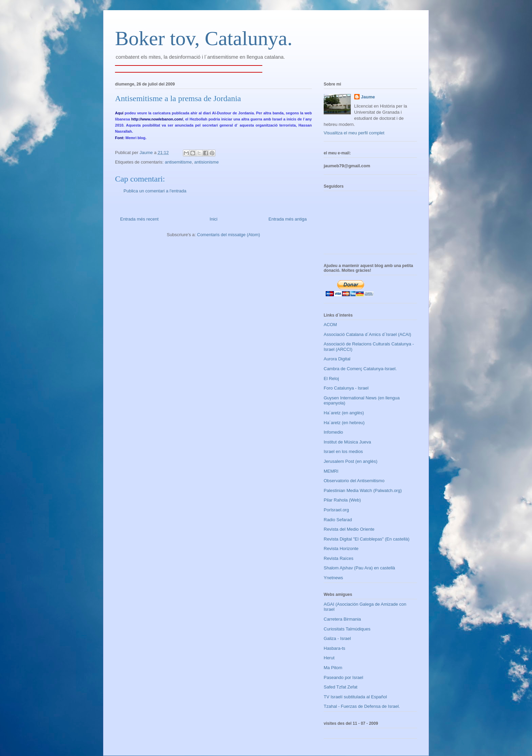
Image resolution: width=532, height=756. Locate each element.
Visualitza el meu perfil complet (354, 133)
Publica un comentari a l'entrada (155, 191)
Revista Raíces (338, 558)
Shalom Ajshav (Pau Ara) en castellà (359, 568)
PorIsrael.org (336, 510)
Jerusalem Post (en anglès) (350, 461)
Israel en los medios (343, 451)
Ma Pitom (333, 668)
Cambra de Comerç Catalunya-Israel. (360, 369)
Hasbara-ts (335, 648)
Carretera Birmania (342, 619)
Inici (214, 219)
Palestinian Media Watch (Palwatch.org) (363, 490)
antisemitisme (178, 162)
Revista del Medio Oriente (349, 529)
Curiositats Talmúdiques (347, 629)
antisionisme (206, 162)
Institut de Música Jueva (347, 442)
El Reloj (331, 379)
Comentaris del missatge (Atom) (229, 235)
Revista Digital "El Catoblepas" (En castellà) (367, 539)
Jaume (368, 97)
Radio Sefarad (338, 520)
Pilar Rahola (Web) (342, 500)
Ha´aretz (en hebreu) (344, 423)
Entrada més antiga (288, 219)
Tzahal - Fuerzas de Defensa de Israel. (362, 706)
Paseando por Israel (343, 677)
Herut (329, 658)
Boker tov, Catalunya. (204, 38)
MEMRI (331, 471)
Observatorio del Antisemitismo (354, 481)
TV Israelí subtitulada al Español (355, 697)
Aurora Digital (337, 359)
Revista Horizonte (341, 549)
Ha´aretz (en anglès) (344, 413)
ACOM (330, 325)
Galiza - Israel (337, 638)
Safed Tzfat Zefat (340, 687)
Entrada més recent (139, 219)
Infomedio (333, 432)
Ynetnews (333, 578)
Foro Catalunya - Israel (346, 388)
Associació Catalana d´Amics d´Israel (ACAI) (367, 334)
